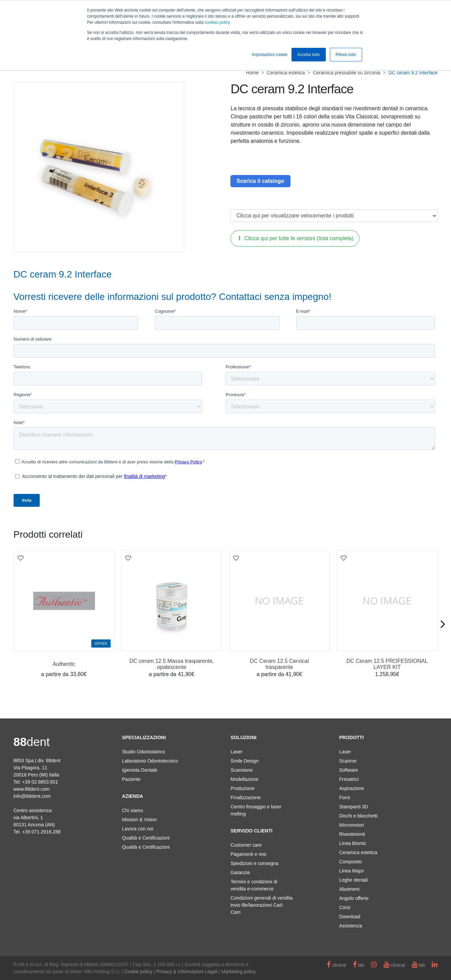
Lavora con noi (137, 829)
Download (350, 917)
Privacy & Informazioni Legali (187, 972)
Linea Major (351, 871)
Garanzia (240, 872)
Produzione (242, 788)
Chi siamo (132, 810)
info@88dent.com (32, 796)
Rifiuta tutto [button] (346, 55)
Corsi (345, 907)
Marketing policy (238, 972)
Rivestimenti (352, 834)
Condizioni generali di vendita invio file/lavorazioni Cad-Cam (261, 905)
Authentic (64, 664)
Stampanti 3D (353, 807)
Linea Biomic (353, 843)
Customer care (246, 845)
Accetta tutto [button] (309, 55)
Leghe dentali (353, 880)
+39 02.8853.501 (40, 782)
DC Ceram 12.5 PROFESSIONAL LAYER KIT (387, 664)
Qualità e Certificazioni (146, 838)
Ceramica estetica (358, 852)
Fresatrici (349, 779)
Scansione (241, 770)
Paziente (131, 779)
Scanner (348, 761)
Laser (236, 752)
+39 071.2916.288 (41, 832)
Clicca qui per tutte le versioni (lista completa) (296, 238)
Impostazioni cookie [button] (270, 55)
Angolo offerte (354, 898)
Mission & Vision (139, 820)
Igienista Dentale (139, 770)
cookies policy (217, 22)
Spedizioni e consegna (254, 863)
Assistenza (351, 926)
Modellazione (245, 779)
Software (348, 770)
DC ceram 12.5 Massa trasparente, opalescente (172, 664)
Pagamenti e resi (248, 854)
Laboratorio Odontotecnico (150, 761)
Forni (344, 798)
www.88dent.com (32, 789)
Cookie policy (138, 972)
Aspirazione (351, 788)
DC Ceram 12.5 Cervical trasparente (279, 664)
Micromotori (351, 825)
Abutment (349, 889)
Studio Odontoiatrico (143, 752)
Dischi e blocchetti (358, 816)
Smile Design (244, 761)
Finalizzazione (246, 798)
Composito (350, 862)
